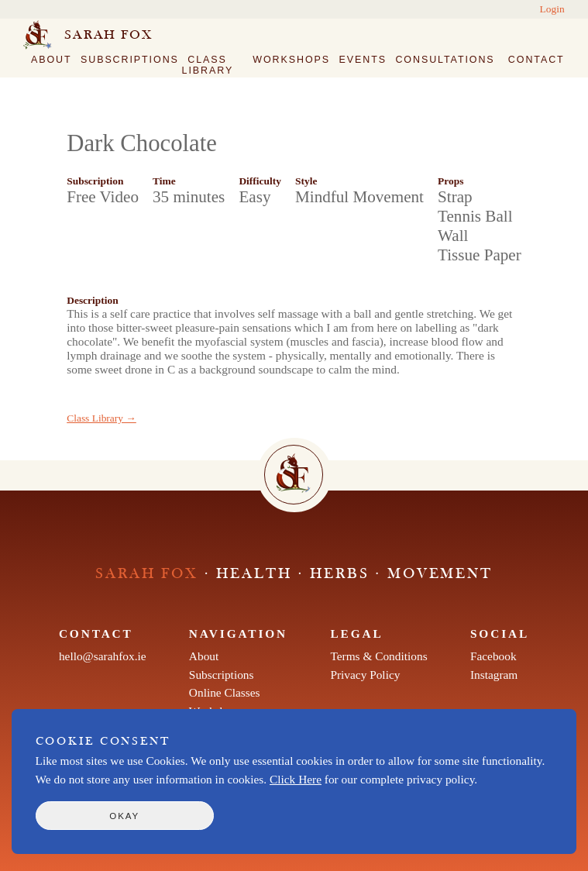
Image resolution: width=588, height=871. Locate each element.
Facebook (493, 656)
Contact (536, 60)
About (52, 60)
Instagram (494, 675)
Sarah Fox (108, 35)
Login (552, 9)
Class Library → (101, 418)
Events (363, 60)
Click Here (296, 779)
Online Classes (225, 692)
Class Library (208, 65)
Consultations (445, 60)
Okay (124, 816)
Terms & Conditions (378, 656)
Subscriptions (130, 60)
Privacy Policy (365, 675)
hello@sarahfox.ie (103, 656)
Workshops (291, 60)
